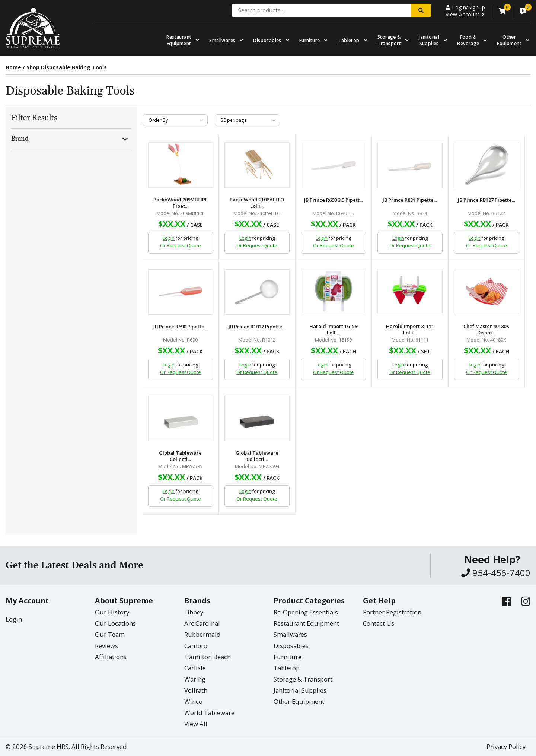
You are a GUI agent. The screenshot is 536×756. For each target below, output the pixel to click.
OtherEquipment (509, 40)
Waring (195, 679)
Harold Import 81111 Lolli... (410, 330)
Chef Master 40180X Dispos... (486, 330)
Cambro (196, 646)
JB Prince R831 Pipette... (410, 200)
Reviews (106, 646)
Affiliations (111, 657)
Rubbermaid (202, 634)
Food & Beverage (468, 40)
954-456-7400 (496, 573)
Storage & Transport (389, 40)
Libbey (194, 612)
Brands (197, 601)
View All (196, 724)
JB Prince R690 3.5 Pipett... (334, 200)
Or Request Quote (181, 246)
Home (13, 67)
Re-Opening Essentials (306, 612)
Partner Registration (392, 612)
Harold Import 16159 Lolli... (333, 330)
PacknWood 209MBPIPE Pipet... (181, 203)
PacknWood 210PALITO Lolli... (257, 203)
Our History (112, 612)
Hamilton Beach (208, 657)
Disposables (267, 40)
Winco (193, 701)
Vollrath (196, 690)
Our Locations (115, 623)
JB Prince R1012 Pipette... (257, 327)
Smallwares (222, 40)
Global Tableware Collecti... (180, 456)
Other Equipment (299, 701)
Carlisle (195, 668)
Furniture (310, 40)
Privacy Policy (506, 747)
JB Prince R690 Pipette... (181, 327)
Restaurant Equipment (179, 40)
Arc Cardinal (202, 623)
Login (169, 238)
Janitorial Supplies (429, 40)
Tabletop (348, 40)
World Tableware (209, 713)
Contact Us (379, 623)
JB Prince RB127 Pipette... (486, 200)
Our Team (110, 634)
